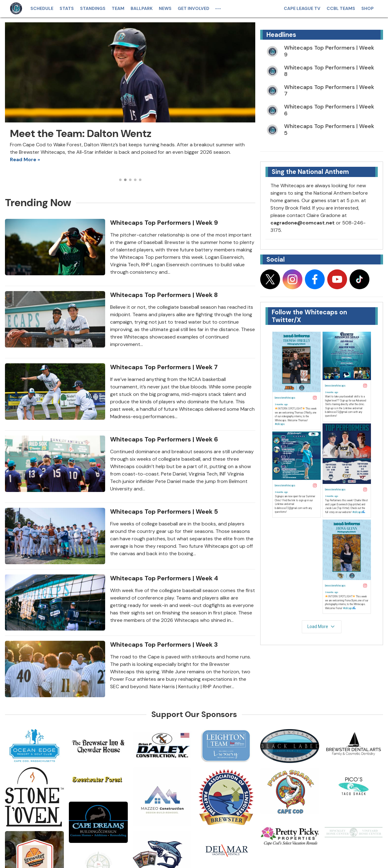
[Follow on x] (270, 279)
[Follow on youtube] (337, 279)
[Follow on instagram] (292, 279)
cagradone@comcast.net (303, 223)
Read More (23, 159)
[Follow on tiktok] (359, 279)
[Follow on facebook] (315, 279)
